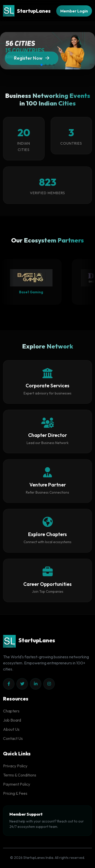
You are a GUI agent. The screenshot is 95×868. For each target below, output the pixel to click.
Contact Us (13, 738)
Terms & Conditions (20, 775)
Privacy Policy (15, 766)
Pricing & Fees (15, 793)
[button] (42, 65)
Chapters (11, 711)
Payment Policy (17, 784)
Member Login (74, 11)
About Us (11, 729)
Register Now (32, 60)
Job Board (12, 720)
